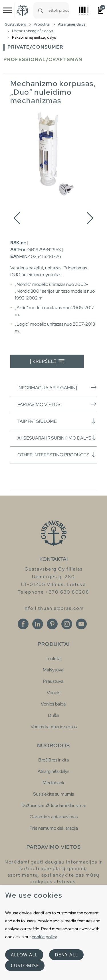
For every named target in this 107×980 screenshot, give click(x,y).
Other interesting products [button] (57, 455)
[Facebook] (23, 624)
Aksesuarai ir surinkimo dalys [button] (57, 438)
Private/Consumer (35, 47)
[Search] (41, 10)
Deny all (66, 955)
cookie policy (44, 937)
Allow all (24, 955)
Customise (25, 966)
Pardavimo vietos (57, 404)
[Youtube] (81, 624)
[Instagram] (67, 624)
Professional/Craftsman (43, 60)
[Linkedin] (38, 624)
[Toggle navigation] (8, 10)
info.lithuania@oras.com (54, 608)
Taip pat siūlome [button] (57, 421)
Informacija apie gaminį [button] (57, 388)
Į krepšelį (47, 362)
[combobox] (58, 10)
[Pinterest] (52, 624)
